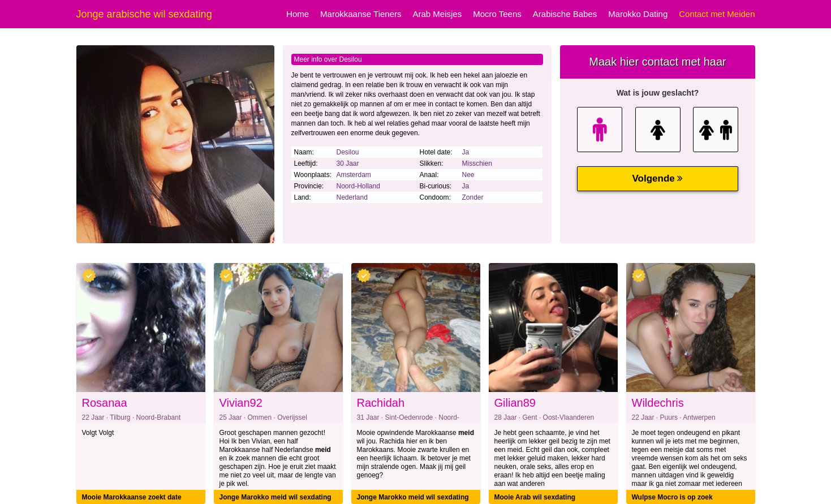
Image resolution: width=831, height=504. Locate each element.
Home (298, 14)
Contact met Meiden (717, 14)
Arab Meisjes (438, 14)
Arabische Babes (565, 14)
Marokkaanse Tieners (361, 14)
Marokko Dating (638, 14)
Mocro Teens (497, 14)
